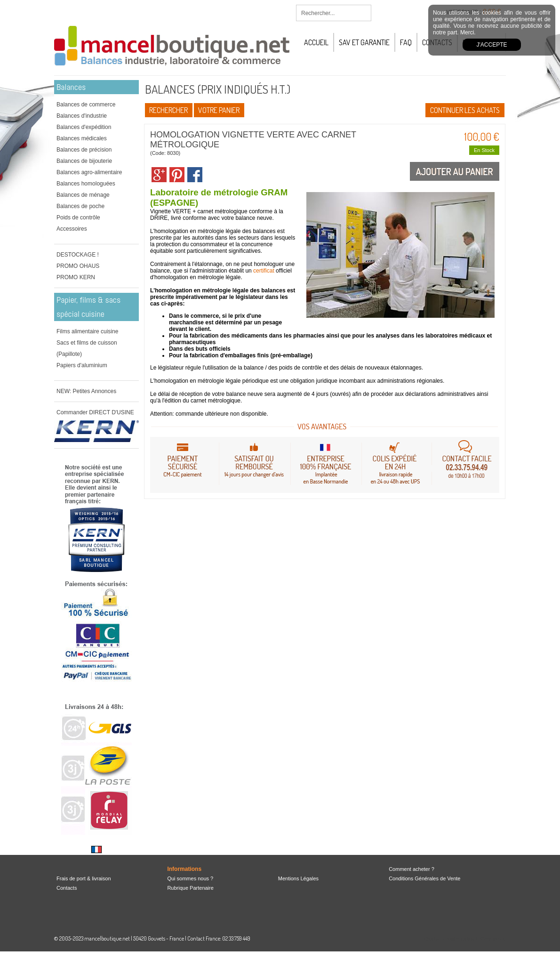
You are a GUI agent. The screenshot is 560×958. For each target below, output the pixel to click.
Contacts (67, 888)
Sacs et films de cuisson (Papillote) (87, 348)
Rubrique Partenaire (190, 888)
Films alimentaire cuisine (87, 331)
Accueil (316, 42)
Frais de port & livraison (84, 878)
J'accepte (492, 45)
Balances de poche (80, 206)
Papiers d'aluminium (82, 365)
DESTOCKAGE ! (78, 255)
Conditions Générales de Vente (424, 878)
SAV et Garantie (364, 42)
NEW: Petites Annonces (86, 391)
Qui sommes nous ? (190, 878)
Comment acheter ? (412, 869)
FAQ (406, 42)
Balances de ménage (83, 195)
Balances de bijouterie (84, 161)
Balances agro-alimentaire (89, 172)
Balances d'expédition (84, 127)
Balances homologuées (86, 184)
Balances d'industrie (82, 116)
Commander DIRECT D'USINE (95, 412)
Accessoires (72, 229)
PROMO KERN (76, 277)
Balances (71, 87)
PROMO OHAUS (78, 266)
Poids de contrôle (78, 217)
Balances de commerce (86, 105)
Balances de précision (84, 150)
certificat (264, 271)
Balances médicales (82, 138)
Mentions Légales (298, 878)
